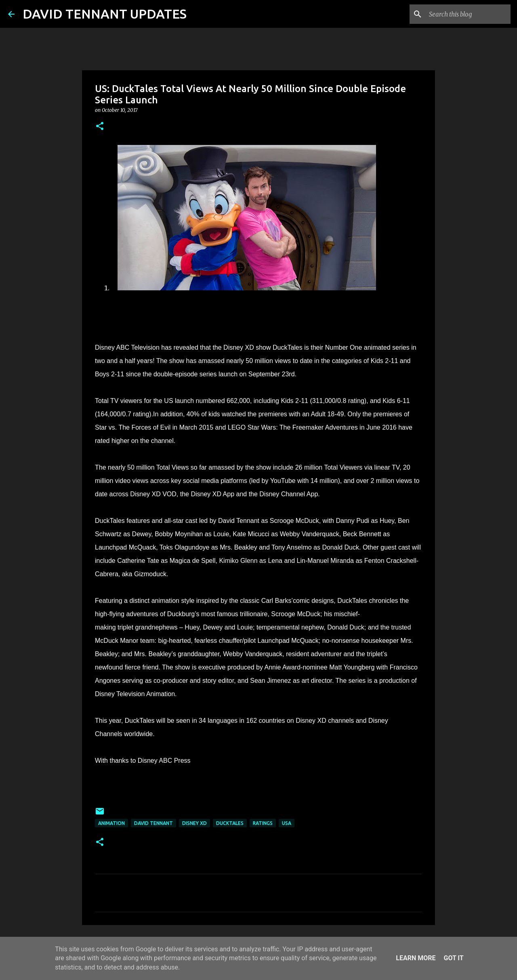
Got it (453, 958)
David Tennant (153, 823)
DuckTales (230, 823)
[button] (100, 127)
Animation (111, 823)
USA (287, 823)
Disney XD (194, 823)
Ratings (263, 823)
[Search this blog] (468, 14)
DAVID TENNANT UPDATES (105, 14)
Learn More (416, 958)
